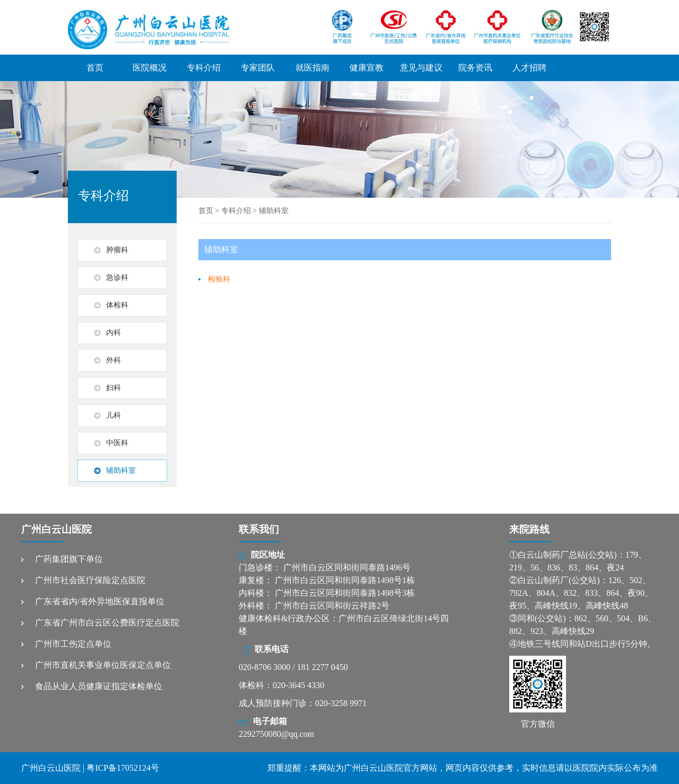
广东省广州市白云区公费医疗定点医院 (107, 623)
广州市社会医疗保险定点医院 (90, 580)
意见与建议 (421, 68)
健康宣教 (367, 68)
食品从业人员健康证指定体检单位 (99, 686)
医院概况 (150, 68)
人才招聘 (529, 68)
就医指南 (312, 68)
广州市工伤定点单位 (73, 644)
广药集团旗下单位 (69, 559)
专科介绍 (204, 68)
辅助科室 (274, 211)
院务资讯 (475, 68)
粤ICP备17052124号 (123, 768)
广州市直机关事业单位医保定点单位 (103, 665)
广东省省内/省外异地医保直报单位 (100, 601)
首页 (95, 68)
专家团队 (258, 68)
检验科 (219, 279)
